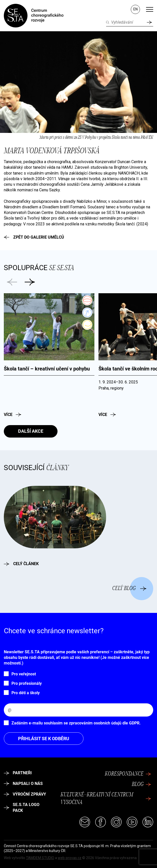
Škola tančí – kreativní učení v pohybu (47, 369)
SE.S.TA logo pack (22, 807)
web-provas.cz (70, 858)
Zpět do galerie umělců (34, 237)
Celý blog (129, 588)
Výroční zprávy (25, 794)
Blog (141, 784)
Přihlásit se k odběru (44, 739)
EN (135, 9)
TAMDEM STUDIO (40, 858)
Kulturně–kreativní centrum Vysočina (106, 799)
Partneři (18, 773)
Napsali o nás (23, 784)
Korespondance (128, 774)
